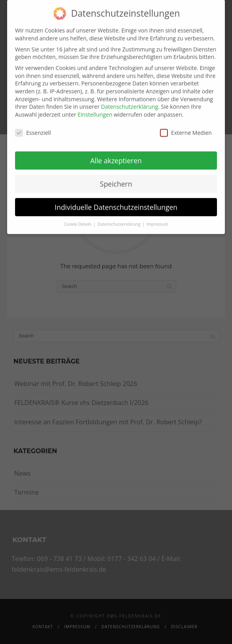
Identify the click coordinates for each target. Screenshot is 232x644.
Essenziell (33, 127)
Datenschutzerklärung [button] (119, 219)
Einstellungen (95, 109)
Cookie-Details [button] (78, 219)
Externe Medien (186, 127)
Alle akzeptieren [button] (116, 155)
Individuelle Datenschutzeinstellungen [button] (116, 201)
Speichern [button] (116, 178)
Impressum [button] (157, 219)
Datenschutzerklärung (129, 101)
